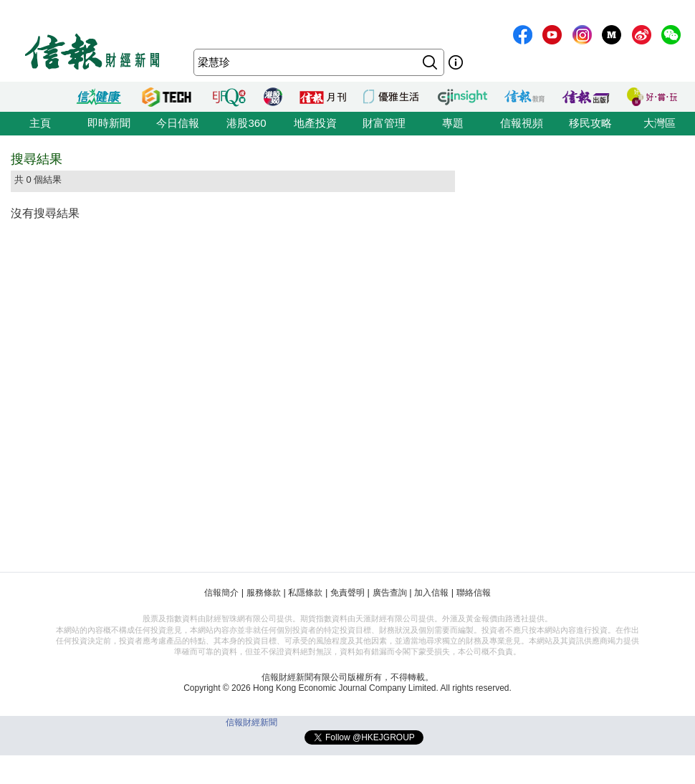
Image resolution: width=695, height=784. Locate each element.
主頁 (40, 123)
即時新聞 (109, 123)
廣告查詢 (390, 593)
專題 (453, 123)
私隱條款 (305, 593)
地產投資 (315, 123)
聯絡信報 (474, 593)
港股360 (246, 123)
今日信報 (178, 123)
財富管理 (384, 123)
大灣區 (660, 123)
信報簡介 (221, 593)
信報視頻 (522, 123)
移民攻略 (590, 123)
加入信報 (431, 593)
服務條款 (264, 593)
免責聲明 (347, 593)
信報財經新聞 (251, 722)
